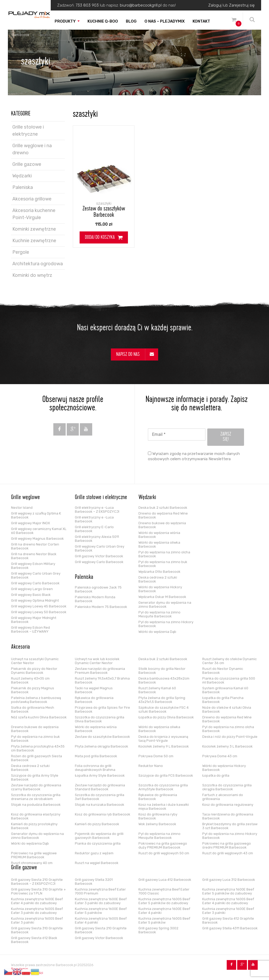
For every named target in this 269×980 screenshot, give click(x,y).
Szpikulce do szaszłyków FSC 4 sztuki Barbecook (164, 709)
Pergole (21, 252)
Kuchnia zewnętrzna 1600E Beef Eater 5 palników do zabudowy (228, 891)
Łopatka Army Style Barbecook (100, 775)
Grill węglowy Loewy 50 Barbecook (39, 612)
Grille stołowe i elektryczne (28, 131)
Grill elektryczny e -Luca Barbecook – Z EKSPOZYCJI (97, 510)
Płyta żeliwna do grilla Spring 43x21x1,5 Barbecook (162, 700)
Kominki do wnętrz (32, 275)
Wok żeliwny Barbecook (157, 824)
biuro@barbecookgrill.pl (141, 5)
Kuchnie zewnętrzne (34, 241)
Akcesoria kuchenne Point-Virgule (34, 214)
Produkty (65, 21)
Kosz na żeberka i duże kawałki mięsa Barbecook (164, 807)
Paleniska (23, 187)
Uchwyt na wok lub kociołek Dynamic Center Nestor (97, 661)
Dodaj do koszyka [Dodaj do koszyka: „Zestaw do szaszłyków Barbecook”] (100, 238)
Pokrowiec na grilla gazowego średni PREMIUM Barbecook (227, 845)
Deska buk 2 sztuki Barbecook (163, 508)
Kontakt (201, 21)
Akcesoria (20, 647)
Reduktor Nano (151, 766)
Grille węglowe (25, 498)
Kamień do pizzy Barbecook (97, 824)
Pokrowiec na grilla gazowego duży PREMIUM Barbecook (163, 845)
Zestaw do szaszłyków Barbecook (104, 212)
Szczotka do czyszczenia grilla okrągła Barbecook (227, 787)
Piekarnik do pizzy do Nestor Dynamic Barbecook (34, 671)
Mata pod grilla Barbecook (96, 756)
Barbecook (20, 35)
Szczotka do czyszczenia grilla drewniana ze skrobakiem (36, 797)
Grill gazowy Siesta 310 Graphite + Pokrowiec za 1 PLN (38, 891)
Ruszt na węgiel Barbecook (97, 863)
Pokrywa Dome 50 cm (156, 756)
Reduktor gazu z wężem (94, 853)
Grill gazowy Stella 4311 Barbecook (230, 928)
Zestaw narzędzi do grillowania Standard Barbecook (100, 787)
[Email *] (177, 435)
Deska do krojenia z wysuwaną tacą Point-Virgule (163, 739)
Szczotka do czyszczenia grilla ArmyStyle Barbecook (163, 787)
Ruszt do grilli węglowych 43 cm (228, 853)
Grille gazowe (27, 164)
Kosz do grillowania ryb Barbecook (103, 814)
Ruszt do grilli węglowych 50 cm (164, 853)
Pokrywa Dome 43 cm (220, 756)
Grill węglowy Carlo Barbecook (35, 583)
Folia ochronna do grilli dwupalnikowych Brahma (95, 768)
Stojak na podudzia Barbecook (36, 805)
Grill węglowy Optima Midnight (35, 600)
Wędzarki (22, 176)
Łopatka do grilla (216, 775)
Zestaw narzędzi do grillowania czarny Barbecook (36, 787)
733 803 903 (87, 5)
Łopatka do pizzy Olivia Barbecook (166, 717)
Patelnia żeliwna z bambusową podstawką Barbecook (36, 700)
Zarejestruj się (242, 5)
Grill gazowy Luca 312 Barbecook (229, 880)
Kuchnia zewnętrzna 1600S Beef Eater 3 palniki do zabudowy (37, 911)
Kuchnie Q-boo (103, 21)
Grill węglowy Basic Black (31, 595)
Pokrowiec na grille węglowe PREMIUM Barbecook (34, 855)
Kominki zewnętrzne (34, 229)
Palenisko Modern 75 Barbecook (101, 607)
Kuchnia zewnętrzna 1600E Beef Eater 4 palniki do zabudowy (37, 901)
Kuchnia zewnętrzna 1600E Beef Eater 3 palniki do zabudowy (101, 901)
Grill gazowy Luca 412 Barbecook (165, 880)
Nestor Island (22, 508)
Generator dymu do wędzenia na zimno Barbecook (165, 605)
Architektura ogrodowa (38, 264)
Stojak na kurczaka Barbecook (100, 805)
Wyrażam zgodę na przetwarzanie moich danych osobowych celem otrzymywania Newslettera (194, 456)
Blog (131, 21)
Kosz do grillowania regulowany (228, 805)
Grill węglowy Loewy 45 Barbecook (39, 606)
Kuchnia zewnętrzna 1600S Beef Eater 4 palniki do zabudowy (228, 901)
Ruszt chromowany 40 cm (32, 863)
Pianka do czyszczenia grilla (98, 843)
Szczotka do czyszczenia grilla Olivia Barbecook (100, 719)
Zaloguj (215, 5)
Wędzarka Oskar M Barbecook (162, 597)
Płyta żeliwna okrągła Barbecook (102, 746)
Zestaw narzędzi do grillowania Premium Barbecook (100, 671)
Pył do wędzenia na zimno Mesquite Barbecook (159, 614)
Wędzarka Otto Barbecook (159, 572)
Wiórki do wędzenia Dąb (157, 632)
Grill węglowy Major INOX (30, 523)
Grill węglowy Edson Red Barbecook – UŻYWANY (30, 629)
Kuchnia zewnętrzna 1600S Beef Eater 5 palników (164, 920)
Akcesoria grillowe (32, 199)
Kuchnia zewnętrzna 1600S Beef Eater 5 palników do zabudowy (164, 901)
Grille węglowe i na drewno (32, 149)
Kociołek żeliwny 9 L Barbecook (164, 746)
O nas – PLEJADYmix (165, 21)
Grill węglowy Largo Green (32, 589)
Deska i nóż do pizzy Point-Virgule (230, 737)
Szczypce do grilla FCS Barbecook (166, 775)
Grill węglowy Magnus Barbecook (37, 539)
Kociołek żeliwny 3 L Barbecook (227, 746)
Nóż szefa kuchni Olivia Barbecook (39, 717)
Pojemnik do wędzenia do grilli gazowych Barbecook (99, 836)
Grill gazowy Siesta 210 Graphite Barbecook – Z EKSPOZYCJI (37, 882)
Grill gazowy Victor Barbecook (99, 556)
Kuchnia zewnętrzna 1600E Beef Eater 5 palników (101, 911)
